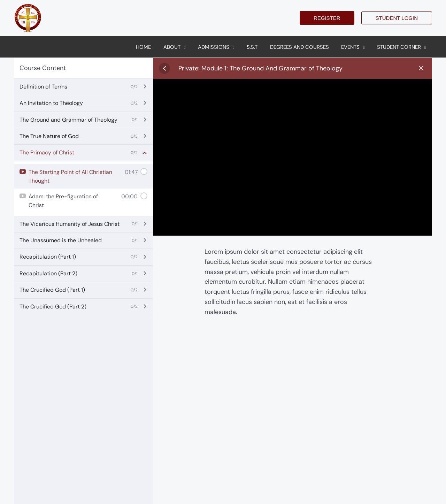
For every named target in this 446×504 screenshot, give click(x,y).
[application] (194, 47)
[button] (327, 18)
